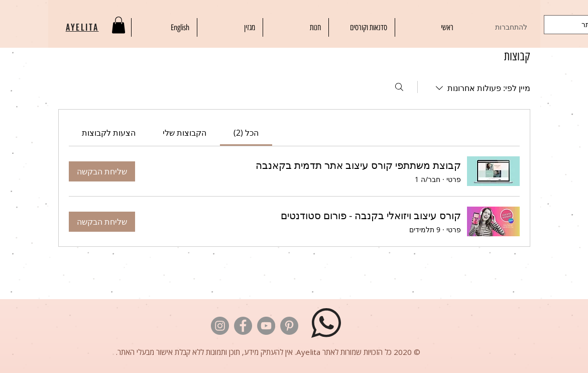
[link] (246, 133)
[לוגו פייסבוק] (243, 326)
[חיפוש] (399, 87)
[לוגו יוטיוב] (266, 326)
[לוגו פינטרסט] (289, 326)
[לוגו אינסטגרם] (220, 326)
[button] (119, 25)
